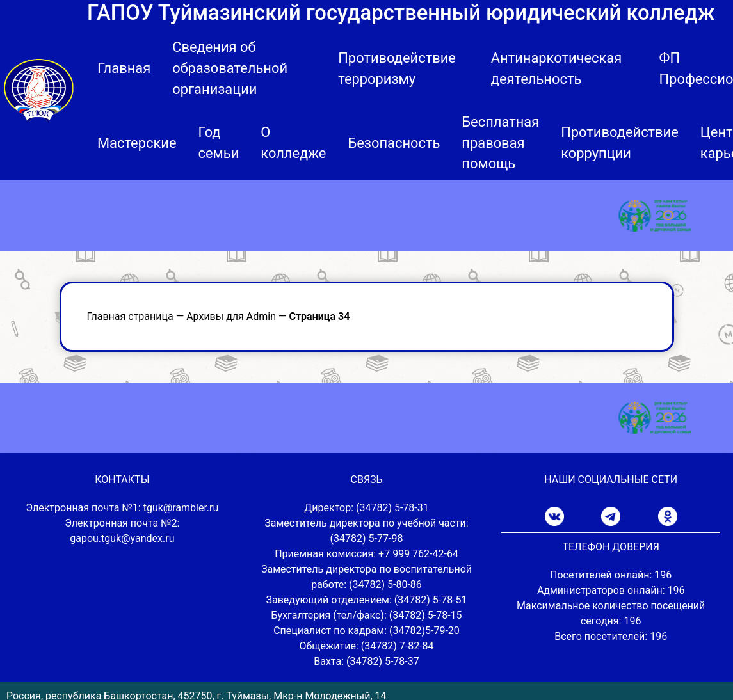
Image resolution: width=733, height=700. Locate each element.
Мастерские (137, 143)
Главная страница (130, 316)
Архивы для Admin (231, 316)
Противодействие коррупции (620, 143)
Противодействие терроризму (397, 68)
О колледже (293, 143)
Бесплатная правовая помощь (500, 143)
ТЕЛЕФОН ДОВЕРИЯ (610, 547)
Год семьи (219, 143)
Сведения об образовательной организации (230, 68)
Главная (124, 68)
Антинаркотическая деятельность (557, 68)
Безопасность (394, 143)
